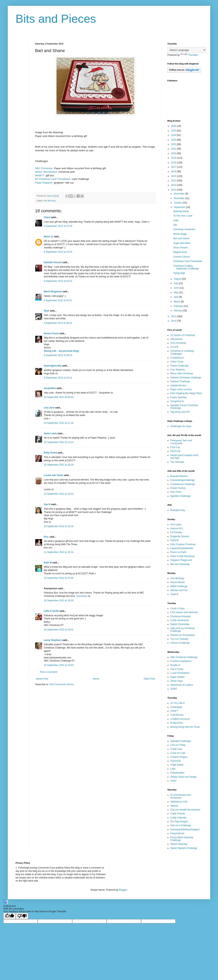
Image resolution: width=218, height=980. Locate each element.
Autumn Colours (182, 257)
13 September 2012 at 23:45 (59, 578)
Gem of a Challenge (181, 825)
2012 (174, 190)
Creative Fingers (179, 757)
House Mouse (178, 582)
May (176, 292)
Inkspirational (177, 833)
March (177, 302)
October (178, 203)
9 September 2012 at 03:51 (58, 300)
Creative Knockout (180, 719)
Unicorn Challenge (180, 643)
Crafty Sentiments (180, 620)
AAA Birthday (177, 578)
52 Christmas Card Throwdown (53, 179)
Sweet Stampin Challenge (184, 848)
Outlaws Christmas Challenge (186, 378)
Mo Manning (50, 201)
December (180, 194)
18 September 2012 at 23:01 (59, 630)
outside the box (178, 386)
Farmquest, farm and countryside (181, 442)
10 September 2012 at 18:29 (59, 465)
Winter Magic (180, 234)
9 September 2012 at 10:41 (58, 378)
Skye (47, 311)
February (179, 306)
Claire (47, 217)
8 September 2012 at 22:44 (58, 252)
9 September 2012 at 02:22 (58, 281)
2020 (174, 153)
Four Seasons (178, 370)
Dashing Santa (181, 211)
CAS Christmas (178, 343)
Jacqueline (50, 388)
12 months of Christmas (183, 335)
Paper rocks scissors (181, 389)
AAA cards (176, 525)
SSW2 (174, 689)
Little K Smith (51, 611)
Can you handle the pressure (185, 810)
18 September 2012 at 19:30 (59, 601)
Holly (176, 220)
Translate (189, 55)
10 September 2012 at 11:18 (59, 423)
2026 (174, 126)
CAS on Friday (178, 745)
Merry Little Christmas (182, 373)
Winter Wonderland (46, 172)
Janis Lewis (50, 433)
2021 (174, 149)
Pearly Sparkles (178, 397)
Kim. (46, 537)
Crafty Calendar (178, 818)
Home (96, 679)
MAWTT (40, 175)
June (177, 288)
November (180, 198)
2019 (174, 158)
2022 (174, 144)
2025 (174, 131)
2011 (174, 316)
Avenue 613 (177, 528)
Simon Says (177, 681)
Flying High (179, 273)
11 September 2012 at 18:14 (59, 552)
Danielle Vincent (53, 262)
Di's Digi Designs (179, 822)
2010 (174, 321)
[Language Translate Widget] (187, 50)
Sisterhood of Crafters (182, 685)
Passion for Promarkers (182, 635)
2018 (174, 163)
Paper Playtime (44, 183)
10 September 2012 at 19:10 (59, 494)
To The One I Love (183, 216)
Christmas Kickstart (180, 616)
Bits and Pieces (56, 19)
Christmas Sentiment (184, 229)
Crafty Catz (176, 749)
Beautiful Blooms (179, 476)
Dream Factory (178, 488)
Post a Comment (49, 672)
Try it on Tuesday (179, 639)
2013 (174, 185)
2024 (174, 135)
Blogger (123, 890)
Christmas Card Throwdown (188, 261)
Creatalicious (177, 358)
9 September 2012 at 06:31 (58, 323)
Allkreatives (176, 339)
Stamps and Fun (179, 590)
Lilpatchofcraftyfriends (182, 548)
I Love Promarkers (180, 673)
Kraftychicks (177, 723)
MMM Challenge (179, 586)
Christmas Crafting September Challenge (186, 267)
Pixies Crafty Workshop (182, 556)
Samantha (81, 596)
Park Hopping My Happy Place (186, 393)
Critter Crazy (177, 362)
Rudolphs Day (178, 510)
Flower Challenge (179, 366)
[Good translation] (10, 916)
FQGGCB (175, 761)
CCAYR (174, 347)
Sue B (47, 504)
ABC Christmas (44, 168)
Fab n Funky (177, 669)
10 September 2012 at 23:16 (59, 526)
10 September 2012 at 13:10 (59, 442)
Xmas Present (181, 248)
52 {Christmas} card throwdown (181, 796)
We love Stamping (180, 564)
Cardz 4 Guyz (177, 608)
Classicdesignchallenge (182, 480)
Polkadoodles (177, 773)
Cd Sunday (176, 532)
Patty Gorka (50, 453)
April (176, 297)
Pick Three (176, 492)
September (180, 207)
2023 (174, 140)
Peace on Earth (178, 552)
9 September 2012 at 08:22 (58, 355)
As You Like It (177, 703)
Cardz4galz (176, 707)
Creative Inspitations (181, 661)
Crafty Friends (178, 814)
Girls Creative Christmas (183, 544)
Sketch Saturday (179, 844)
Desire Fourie (51, 333)
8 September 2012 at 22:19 (58, 226)
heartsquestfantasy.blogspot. (185, 829)
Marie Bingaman (53, 292)
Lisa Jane (49, 408)
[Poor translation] (22, 916)
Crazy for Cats (178, 753)
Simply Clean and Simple (183, 777)
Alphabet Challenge (181, 741)
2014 (174, 181)
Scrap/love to (177, 401)
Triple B (174, 594)
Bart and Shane (181, 238)
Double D (175, 665)
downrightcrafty (53, 366)
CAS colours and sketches (184, 612)
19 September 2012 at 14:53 (59, 665)
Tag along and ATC (180, 412)
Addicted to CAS (179, 802)
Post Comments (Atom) (61, 684)
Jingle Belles (177, 765)
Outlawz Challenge (180, 381)
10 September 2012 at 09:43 (59, 397)
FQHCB (174, 540)
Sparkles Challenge (180, 496)
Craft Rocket (177, 715)
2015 (174, 176)
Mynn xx (48, 237)
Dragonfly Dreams (180, 536)
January (178, 311)
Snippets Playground (181, 560)
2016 (174, 171)
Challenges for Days (181, 426)
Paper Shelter (177, 677)
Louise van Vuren (54, 475)
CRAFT (174, 711)
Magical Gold (180, 252)
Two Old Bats (177, 462)
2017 (174, 167)
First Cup (175, 447)
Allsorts (174, 806)
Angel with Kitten (182, 243)
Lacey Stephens (53, 640)
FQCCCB (175, 451)
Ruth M (48, 563)
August (178, 279)
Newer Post (42, 679)
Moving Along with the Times (185, 727)
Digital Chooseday (180, 624)
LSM (173, 769)
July (176, 283)
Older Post (149, 679)
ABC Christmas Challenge (184, 657)
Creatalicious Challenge (183, 484)
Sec (175, 225)
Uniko (173, 781)
